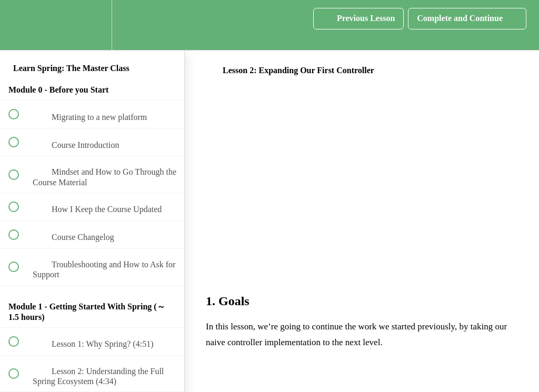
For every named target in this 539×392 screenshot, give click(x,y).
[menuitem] (92, 25)
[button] (19, 25)
